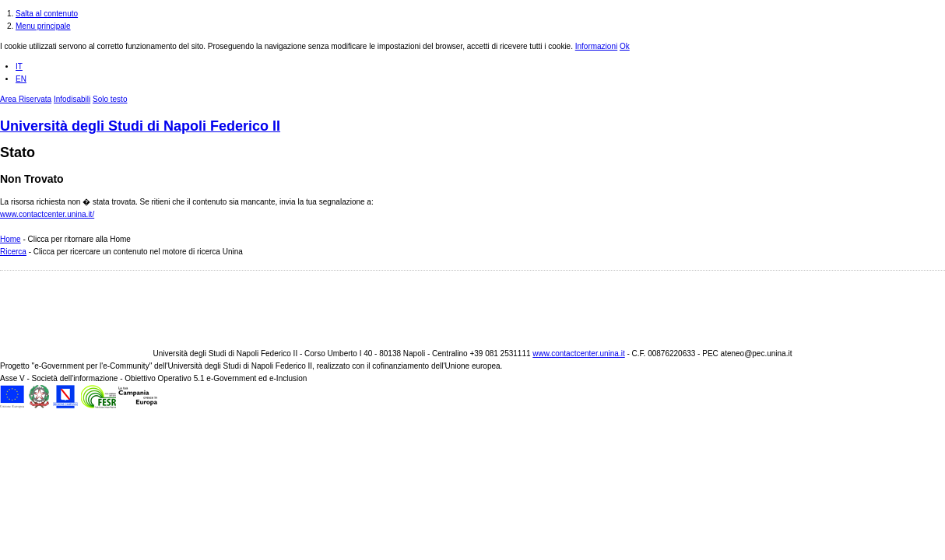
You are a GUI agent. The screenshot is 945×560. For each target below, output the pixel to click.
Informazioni (596, 46)
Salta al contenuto (47, 14)
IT (19, 66)
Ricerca (13, 252)
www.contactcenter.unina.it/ (47, 214)
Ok (625, 46)
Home (11, 239)
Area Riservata (26, 99)
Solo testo (110, 99)
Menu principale (43, 26)
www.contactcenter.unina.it (578, 353)
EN (21, 79)
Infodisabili (72, 99)
